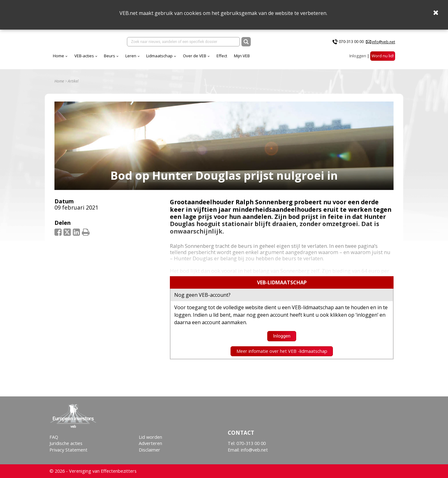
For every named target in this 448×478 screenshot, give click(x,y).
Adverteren (150, 443)
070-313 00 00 (351, 42)
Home (58, 56)
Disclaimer (149, 450)
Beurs (110, 56)
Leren (131, 56)
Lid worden (150, 437)
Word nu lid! (383, 56)
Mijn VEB (242, 56)
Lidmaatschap (159, 56)
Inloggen (358, 56)
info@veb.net (383, 42)
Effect (222, 56)
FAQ (54, 437)
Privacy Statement (68, 450)
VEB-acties (84, 56)
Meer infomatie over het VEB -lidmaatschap (282, 351)
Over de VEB (195, 56)
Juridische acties (66, 443)
